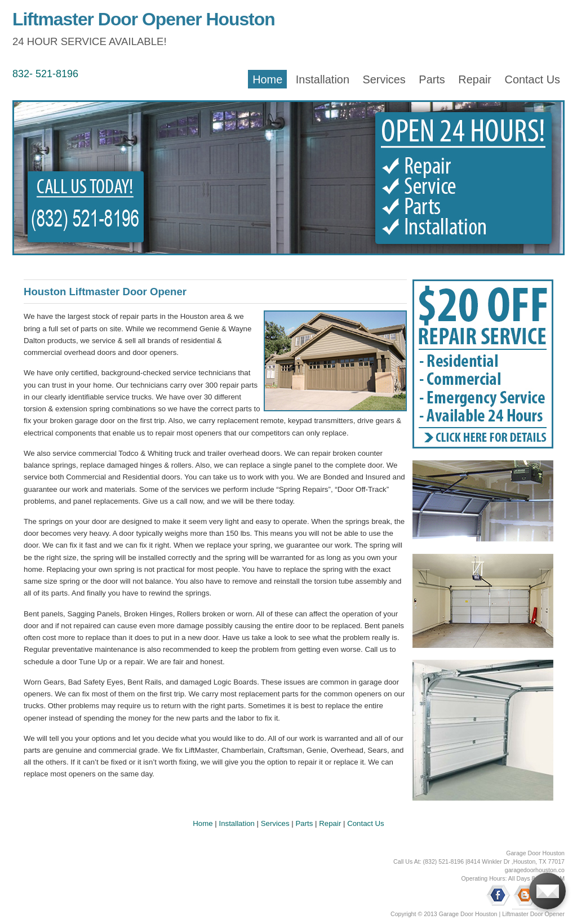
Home (267, 79)
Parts (432, 79)
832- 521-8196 (45, 74)
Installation (323, 79)
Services (384, 79)
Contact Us (532, 79)
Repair (475, 79)
